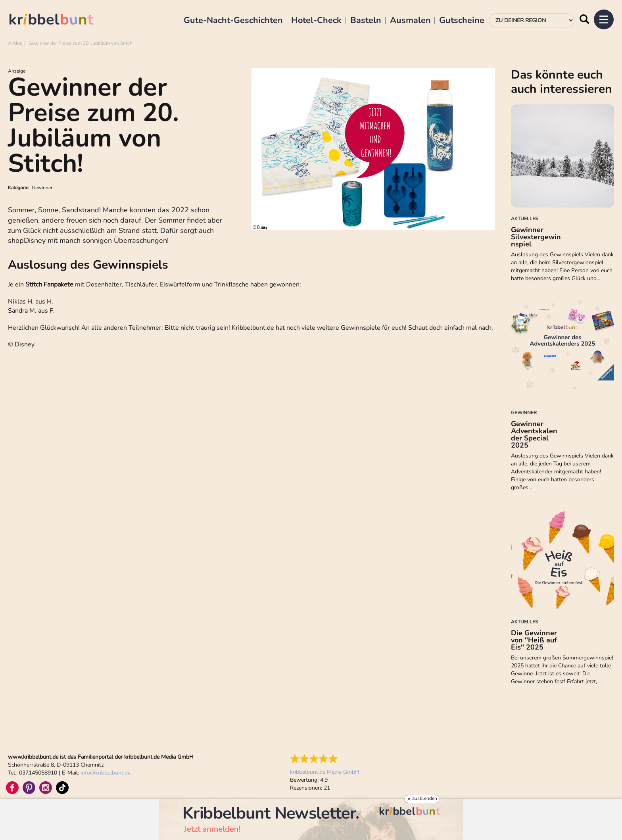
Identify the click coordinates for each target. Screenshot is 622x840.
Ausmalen (410, 21)
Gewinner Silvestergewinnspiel (536, 237)
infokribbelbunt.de (106, 773)
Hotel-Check (316, 21)
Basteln (366, 21)
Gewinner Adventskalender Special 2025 (534, 434)
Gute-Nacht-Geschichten (233, 21)
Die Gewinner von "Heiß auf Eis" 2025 (534, 640)
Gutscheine (462, 21)
